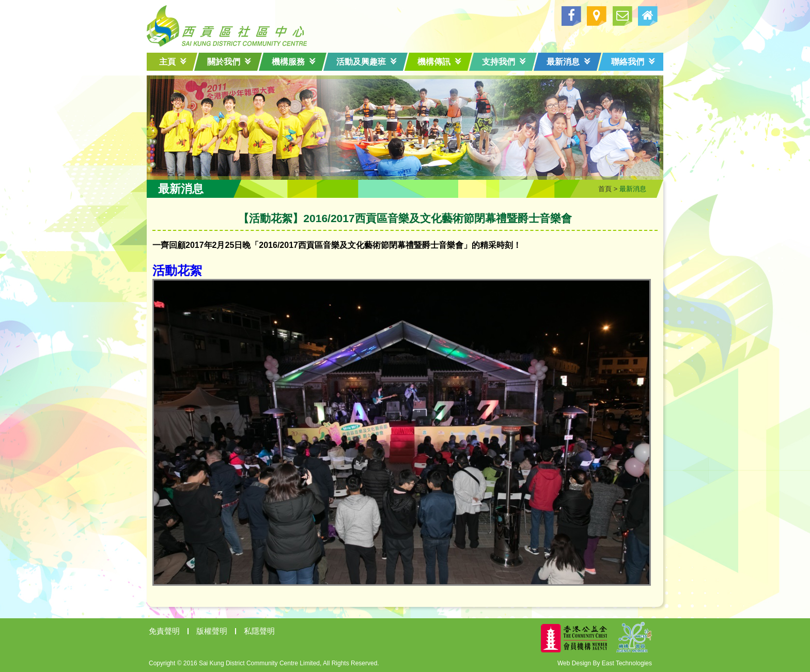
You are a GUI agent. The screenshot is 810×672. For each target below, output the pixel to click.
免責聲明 (164, 631)
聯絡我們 (633, 62)
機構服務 (294, 62)
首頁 (605, 189)
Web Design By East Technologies (605, 663)
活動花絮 (177, 270)
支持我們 (504, 62)
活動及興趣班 (367, 62)
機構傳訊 (439, 62)
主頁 (173, 62)
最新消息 (568, 62)
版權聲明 (212, 631)
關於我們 (229, 62)
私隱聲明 (259, 631)
